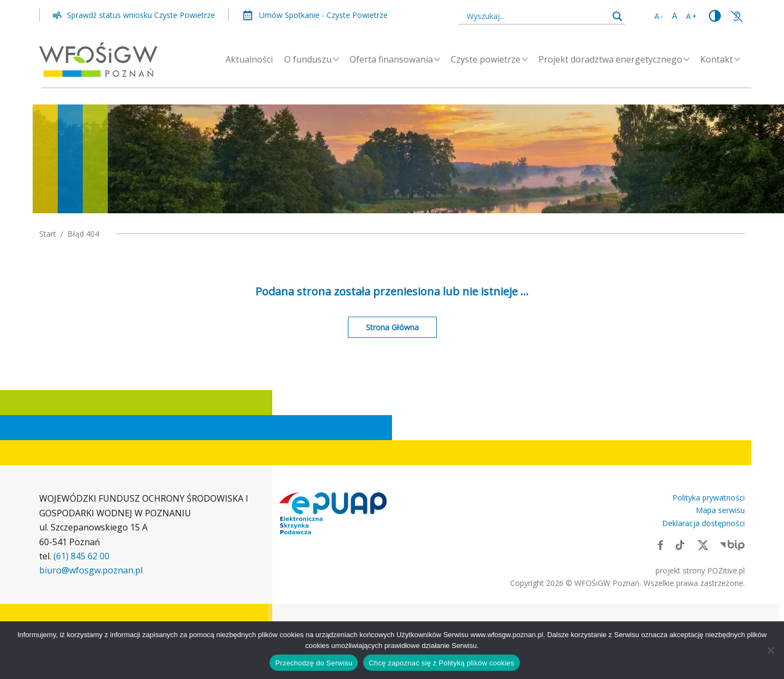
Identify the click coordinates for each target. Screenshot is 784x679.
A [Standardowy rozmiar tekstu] (675, 16)
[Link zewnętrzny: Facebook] (660, 545)
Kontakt (716, 59)
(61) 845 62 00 (81, 556)
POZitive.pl (726, 570)
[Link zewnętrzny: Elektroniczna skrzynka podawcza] (333, 514)
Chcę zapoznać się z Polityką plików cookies (441, 663)
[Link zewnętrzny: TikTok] (680, 545)
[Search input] (537, 16)
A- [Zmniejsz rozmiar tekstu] (659, 16)
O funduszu (308, 59)
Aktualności (249, 59)
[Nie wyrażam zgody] (770, 650)
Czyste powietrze (486, 59)
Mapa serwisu (720, 510)
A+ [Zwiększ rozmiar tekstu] (692, 16)
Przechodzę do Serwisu (314, 663)
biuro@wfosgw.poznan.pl (91, 570)
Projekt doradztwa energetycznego (610, 59)
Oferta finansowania (391, 59)
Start (48, 234)
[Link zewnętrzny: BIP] (732, 545)
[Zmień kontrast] (715, 16)
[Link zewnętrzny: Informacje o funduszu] (737, 16)
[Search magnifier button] (617, 16)
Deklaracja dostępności (703, 523)
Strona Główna (392, 327)
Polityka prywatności (709, 498)
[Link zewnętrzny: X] (703, 545)
